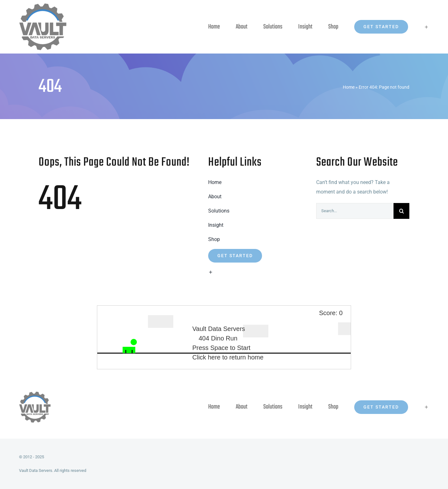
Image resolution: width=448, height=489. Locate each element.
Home (349, 87)
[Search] (401, 211)
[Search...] (355, 211)
